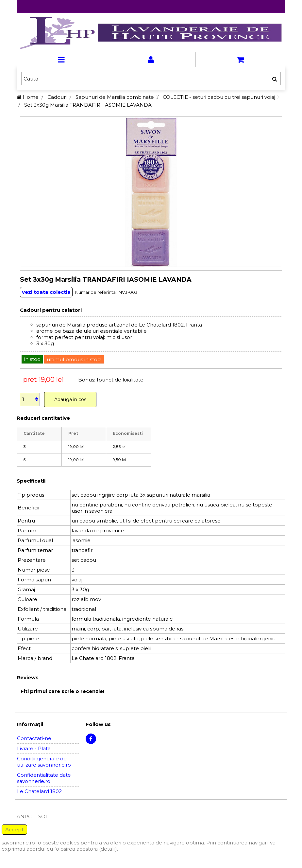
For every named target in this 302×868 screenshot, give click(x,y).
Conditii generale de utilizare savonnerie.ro (44, 762)
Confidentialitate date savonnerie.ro (44, 778)
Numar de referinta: (96, 292)
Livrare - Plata (34, 748)
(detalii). (109, 849)
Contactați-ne (34, 738)
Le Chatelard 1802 (39, 791)
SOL (43, 816)
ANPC (24, 816)
